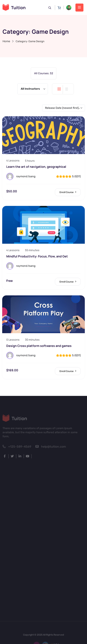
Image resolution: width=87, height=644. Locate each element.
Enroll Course (68, 192)
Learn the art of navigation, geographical (36, 167)
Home (6, 41)
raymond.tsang (26, 176)
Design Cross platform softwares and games (39, 346)
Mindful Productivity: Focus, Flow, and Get (37, 256)
